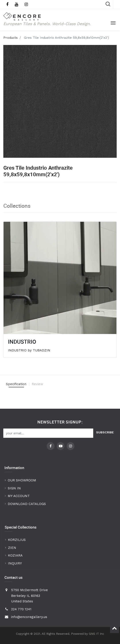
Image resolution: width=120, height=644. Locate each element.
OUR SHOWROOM (22, 480)
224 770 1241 (21, 609)
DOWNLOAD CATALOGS (27, 504)
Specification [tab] (16, 384)
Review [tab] (37, 384)
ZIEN (12, 548)
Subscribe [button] (105, 432)
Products (11, 38)
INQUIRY (15, 563)
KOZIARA (15, 555)
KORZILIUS (17, 540)
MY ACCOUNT (19, 496)
